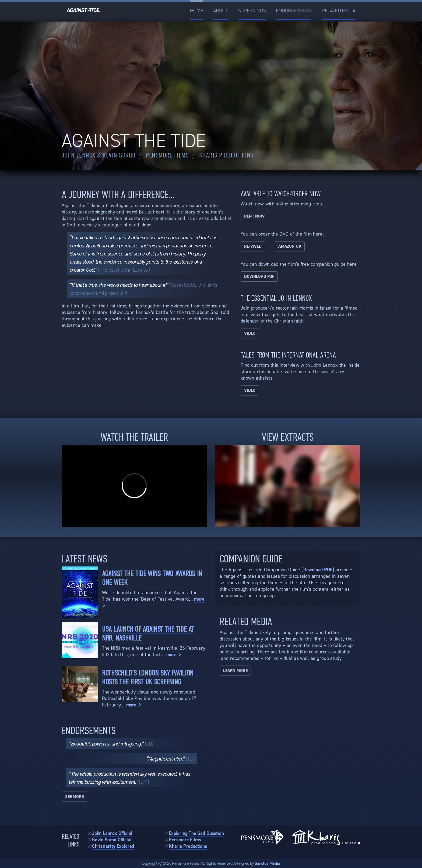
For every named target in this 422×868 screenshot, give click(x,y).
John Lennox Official (112, 833)
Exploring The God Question (196, 833)
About (220, 10)
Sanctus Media (267, 863)
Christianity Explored (113, 846)
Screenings (252, 10)
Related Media (338, 10)
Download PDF (259, 276)
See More (74, 797)
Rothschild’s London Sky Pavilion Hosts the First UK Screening (148, 678)
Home (196, 10)
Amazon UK (290, 246)
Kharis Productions (188, 846)
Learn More (235, 671)
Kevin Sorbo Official (112, 840)
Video (250, 333)
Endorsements (294, 10)
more (174, 654)
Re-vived (253, 246)
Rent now (254, 216)
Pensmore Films (185, 840)
